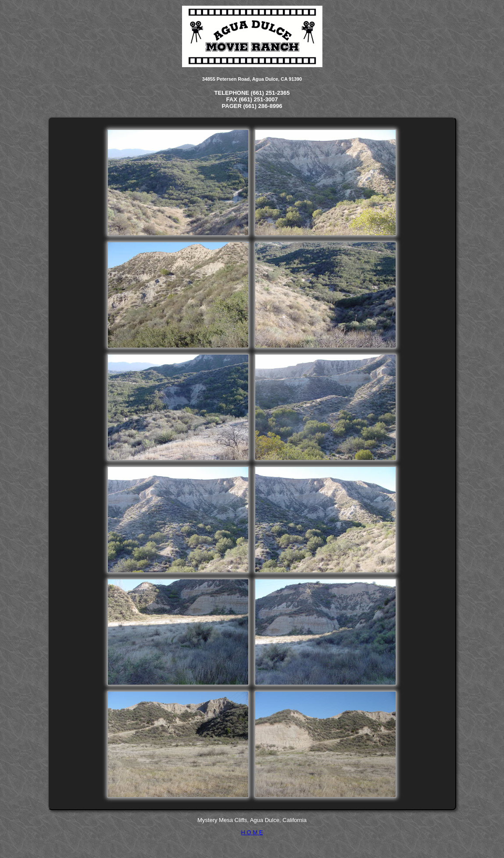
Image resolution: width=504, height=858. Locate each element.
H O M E (252, 832)
